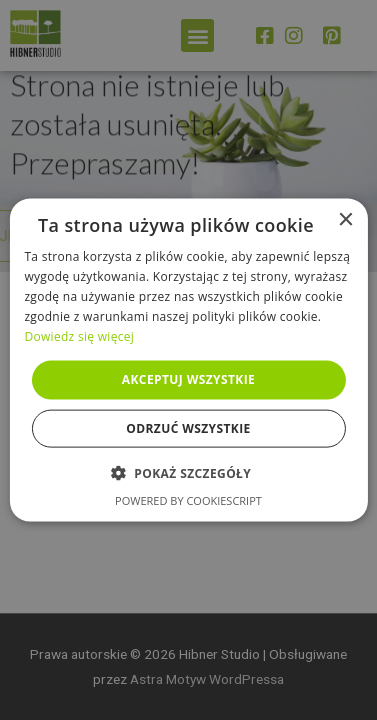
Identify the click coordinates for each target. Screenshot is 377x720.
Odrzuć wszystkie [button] (188, 427)
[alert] (188, 360)
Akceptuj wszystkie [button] (188, 379)
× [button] (345, 220)
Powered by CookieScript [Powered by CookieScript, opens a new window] (188, 499)
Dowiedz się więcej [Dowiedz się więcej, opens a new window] (79, 335)
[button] (188, 472)
